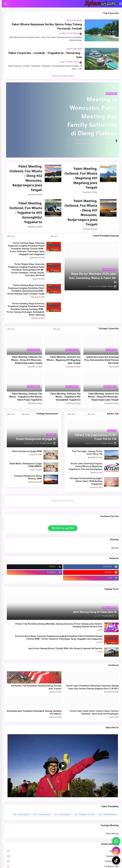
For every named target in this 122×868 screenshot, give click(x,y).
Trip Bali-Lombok (61, 862)
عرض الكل (52, 236)
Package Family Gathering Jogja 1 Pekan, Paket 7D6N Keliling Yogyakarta (84, 481)
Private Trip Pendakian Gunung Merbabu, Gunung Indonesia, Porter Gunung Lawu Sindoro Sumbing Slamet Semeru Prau (57, 626)
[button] (119, 4)
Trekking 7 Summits (83, 815)
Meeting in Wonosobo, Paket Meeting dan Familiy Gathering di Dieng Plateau (91, 117)
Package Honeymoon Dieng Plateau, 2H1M (26, 478)
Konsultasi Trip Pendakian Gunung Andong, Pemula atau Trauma (35, 687)
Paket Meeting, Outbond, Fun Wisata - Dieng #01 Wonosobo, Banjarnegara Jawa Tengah (79, 213)
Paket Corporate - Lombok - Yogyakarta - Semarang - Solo (43, 56)
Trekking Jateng (40, 815)
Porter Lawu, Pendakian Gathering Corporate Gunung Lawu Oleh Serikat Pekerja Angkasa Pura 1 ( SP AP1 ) (91, 687)
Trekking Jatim (20, 815)
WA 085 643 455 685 (61, 528)
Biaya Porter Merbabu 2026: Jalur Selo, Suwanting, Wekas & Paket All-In (91, 278)
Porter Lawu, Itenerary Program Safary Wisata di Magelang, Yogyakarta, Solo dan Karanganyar (84, 467)
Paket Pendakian (106, 815)
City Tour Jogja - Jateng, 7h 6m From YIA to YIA (85, 453)
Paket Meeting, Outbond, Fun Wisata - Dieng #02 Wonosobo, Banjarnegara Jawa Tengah (24, 179)
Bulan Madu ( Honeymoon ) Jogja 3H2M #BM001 (24, 465)
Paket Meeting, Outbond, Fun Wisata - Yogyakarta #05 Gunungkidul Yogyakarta (24, 213)
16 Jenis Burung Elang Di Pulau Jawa (93, 612)
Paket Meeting (111, 834)
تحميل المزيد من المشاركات (61, 76)
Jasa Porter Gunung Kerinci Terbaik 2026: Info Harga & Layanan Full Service (64, 649)
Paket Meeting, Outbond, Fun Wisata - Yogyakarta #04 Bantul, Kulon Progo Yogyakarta (24, 397)
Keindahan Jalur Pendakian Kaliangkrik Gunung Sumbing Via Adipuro (32, 713)
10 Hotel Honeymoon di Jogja (34, 439)
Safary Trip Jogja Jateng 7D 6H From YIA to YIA (94, 438)
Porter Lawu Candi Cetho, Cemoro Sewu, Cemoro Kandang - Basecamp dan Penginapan (93, 713)
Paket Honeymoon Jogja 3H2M (25, 452)
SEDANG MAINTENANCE (61, 501)
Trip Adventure (61, 857)
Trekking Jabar (61, 815)
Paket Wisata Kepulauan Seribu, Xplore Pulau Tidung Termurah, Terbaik (45, 27)
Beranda (113, 548)
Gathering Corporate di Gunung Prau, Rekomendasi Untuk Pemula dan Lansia (100, 360)
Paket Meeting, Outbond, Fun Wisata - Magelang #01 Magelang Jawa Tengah (79, 179)
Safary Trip (61, 852)
